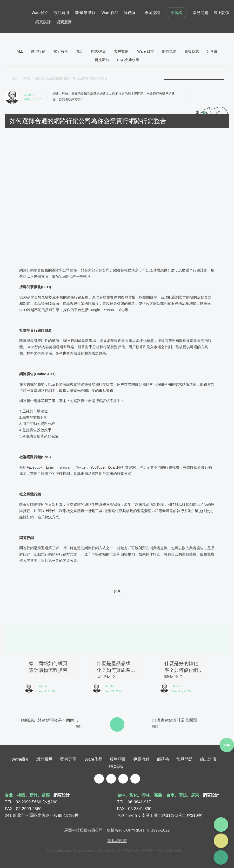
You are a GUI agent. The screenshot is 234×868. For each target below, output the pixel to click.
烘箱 (99, 850)
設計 (79, 51)
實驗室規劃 (132, 850)
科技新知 (102, 60)
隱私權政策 (117, 841)
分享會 (212, 51)
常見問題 (201, 13)
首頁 (15, 78)
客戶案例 (121, 51)
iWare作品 (109, 13)
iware (18, 16)
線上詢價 (221, 13)
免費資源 (192, 51)
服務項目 (131, 13)
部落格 (176, 13)
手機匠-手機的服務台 (169, 850)
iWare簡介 (39, 13)
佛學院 (147, 850)
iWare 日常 (145, 51)
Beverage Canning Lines (76, 850)
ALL (20, 51)
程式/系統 (98, 51)
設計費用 (61, 13)
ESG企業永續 (128, 60)
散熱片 (51, 850)
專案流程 (152, 13)
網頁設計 (43, 22)
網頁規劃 (169, 51)
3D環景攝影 (85, 13)
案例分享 (68, 759)
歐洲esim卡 (113, 850)
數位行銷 (38, 51)
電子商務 (60, 51)
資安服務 (64, 22)
